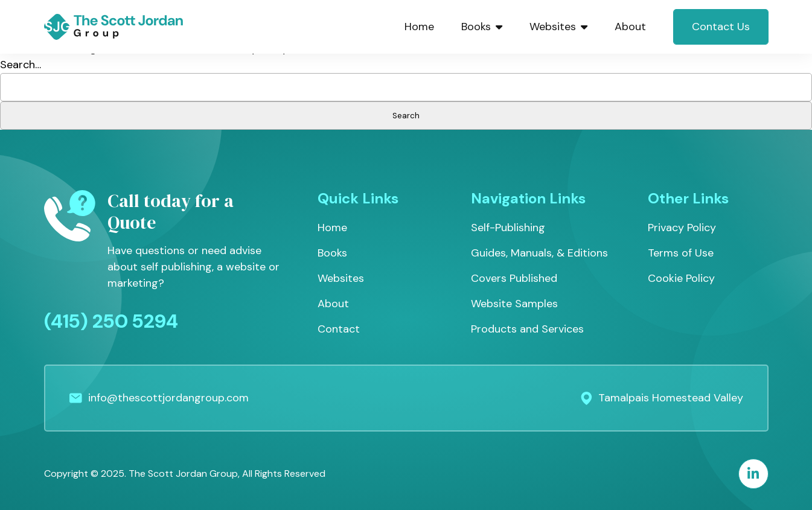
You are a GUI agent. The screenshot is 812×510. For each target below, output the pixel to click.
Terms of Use (681, 253)
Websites (558, 27)
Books (482, 27)
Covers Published (514, 278)
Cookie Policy (681, 278)
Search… (21, 65)
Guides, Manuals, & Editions (539, 253)
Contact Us (721, 27)
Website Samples (514, 304)
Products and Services (527, 329)
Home (419, 27)
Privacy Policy (682, 228)
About (630, 27)
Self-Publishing (508, 228)
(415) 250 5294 (111, 321)
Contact (339, 329)
